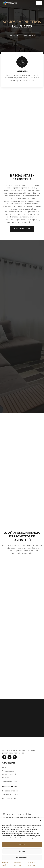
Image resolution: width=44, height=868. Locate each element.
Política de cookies (6, 864)
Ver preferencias (22, 858)
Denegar (22, 851)
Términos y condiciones (32, 864)
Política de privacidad (18, 864)
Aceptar (22, 845)
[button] (40, 821)
